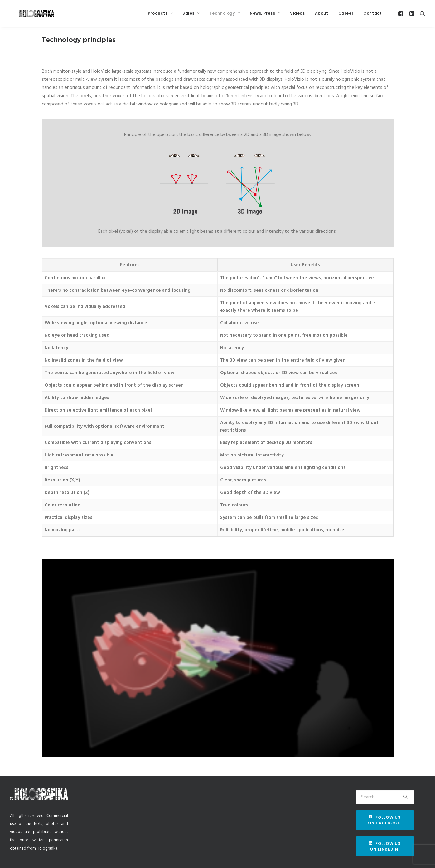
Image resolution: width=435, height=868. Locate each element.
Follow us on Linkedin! (385, 846)
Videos (297, 16)
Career (346, 16)
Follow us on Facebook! (385, 820)
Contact (372, 16)
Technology (225, 16)
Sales (191, 16)
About (322, 16)
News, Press (265, 16)
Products (160, 16)
